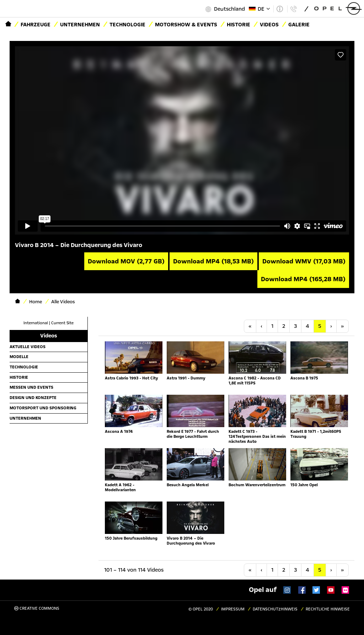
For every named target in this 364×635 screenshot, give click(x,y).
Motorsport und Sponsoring (43, 408)
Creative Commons (37, 608)
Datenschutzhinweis (275, 609)
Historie (19, 377)
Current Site (62, 323)
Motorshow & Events (186, 25)
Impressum (233, 609)
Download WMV (304, 261)
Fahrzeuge (36, 25)
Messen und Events (31, 387)
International (36, 323)
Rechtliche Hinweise (328, 609)
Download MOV (126, 261)
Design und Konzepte (33, 398)
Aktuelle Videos (28, 347)
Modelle (19, 357)
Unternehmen (80, 25)
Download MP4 (213, 261)
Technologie (127, 25)
